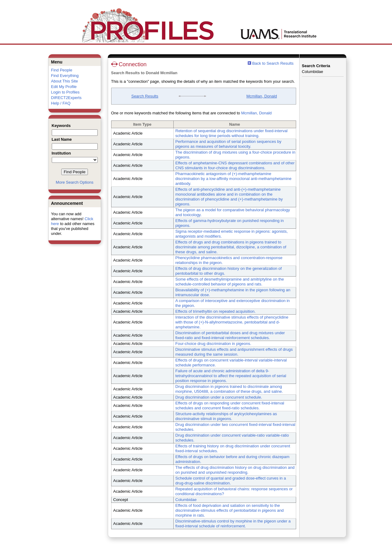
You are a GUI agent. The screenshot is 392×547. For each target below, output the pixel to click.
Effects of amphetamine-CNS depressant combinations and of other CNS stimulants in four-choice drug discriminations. (235, 165)
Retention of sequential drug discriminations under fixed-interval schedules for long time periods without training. (232, 133)
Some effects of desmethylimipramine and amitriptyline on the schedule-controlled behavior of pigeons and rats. (230, 282)
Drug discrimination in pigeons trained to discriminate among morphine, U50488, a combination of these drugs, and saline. (229, 389)
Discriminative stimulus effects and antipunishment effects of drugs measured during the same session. (234, 352)
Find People (62, 70)
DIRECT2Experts (66, 98)
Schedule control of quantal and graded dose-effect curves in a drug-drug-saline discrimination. (231, 481)
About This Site (65, 81)
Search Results (145, 96)
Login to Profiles (65, 92)
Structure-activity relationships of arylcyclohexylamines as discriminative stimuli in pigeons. (226, 416)
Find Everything (65, 76)
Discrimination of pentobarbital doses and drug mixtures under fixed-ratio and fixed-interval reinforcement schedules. (230, 335)
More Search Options (75, 182)
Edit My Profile (64, 87)
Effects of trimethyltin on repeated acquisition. (216, 311)
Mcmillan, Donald (262, 96)
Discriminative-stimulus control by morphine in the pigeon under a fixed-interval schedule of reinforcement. (233, 524)
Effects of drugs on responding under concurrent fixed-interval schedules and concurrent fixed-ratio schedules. (230, 405)
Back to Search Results (271, 63)
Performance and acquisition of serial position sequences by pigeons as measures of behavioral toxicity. (228, 144)
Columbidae (186, 500)
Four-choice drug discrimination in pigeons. (213, 344)
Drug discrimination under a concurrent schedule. (219, 397)
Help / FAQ (61, 103)
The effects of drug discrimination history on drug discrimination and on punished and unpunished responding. (235, 470)
